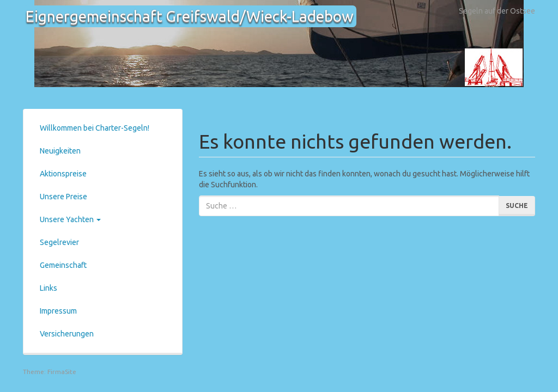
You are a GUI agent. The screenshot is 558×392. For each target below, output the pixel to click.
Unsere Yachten (70, 219)
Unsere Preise (63, 197)
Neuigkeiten (60, 151)
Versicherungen (67, 334)
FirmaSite (62, 372)
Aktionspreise (63, 174)
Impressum (58, 311)
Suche (517, 206)
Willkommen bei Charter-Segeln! (95, 128)
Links (48, 288)
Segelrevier (59, 242)
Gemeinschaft (63, 265)
